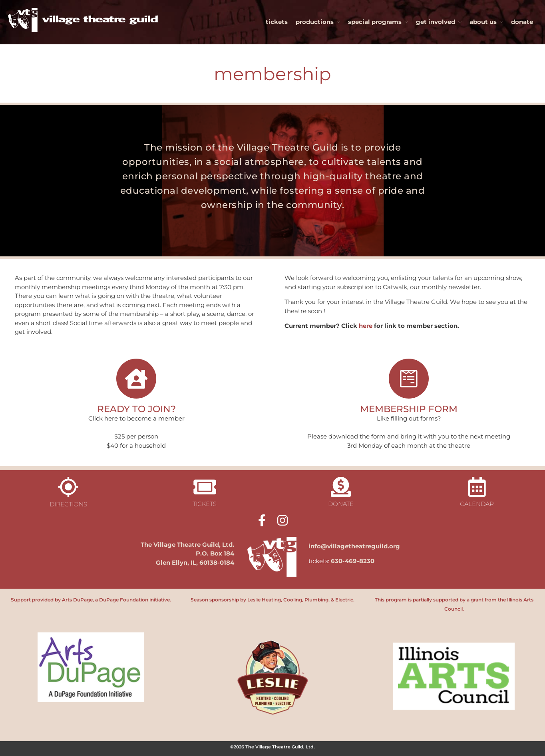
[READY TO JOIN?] (136, 379)
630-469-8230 (353, 561)
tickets (277, 22)
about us (483, 22)
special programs (375, 22)
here (366, 326)
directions (68, 504)
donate (522, 22)
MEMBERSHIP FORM (409, 409)
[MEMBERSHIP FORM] (409, 379)
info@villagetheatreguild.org (354, 546)
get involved (436, 22)
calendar (477, 504)
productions (315, 22)
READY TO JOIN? (136, 409)
